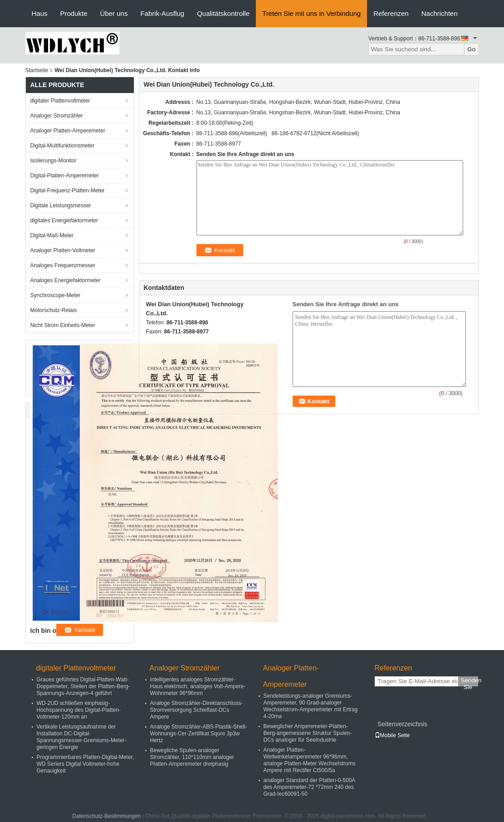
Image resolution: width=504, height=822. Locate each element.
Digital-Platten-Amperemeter (65, 176)
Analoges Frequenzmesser (63, 265)
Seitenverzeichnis (402, 724)
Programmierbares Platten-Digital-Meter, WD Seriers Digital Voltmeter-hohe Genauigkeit (86, 764)
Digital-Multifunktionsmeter (62, 146)
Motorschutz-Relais (54, 310)
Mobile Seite (392, 735)
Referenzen (391, 13)
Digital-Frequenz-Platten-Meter (68, 191)
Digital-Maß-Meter (52, 235)
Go (472, 49)
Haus (40, 13)
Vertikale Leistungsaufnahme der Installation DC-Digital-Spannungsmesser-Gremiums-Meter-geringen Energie (82, 737)
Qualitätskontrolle (223, 13)
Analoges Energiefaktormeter (66, 280)
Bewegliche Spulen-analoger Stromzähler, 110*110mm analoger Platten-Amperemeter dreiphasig (192, 757)
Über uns (114, 13)
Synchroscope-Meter (56, 295)
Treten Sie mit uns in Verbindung (311, 13)
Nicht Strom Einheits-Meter (63, 325)
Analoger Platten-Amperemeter (68, 131)
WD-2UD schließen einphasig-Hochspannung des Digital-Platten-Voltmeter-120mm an (79, 710)
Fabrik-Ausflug (162, 13)
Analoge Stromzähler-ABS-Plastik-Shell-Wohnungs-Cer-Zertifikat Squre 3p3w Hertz (199, 734)
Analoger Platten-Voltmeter (63, 250)
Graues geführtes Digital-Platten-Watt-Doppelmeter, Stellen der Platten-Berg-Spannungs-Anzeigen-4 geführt (83, 686)
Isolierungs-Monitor (54, 161)
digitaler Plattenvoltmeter (60, 101)
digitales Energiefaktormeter (64, 220)
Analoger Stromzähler (57, 116)
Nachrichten (440, 13)
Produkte (74, 13)
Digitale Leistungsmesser (61, 205)
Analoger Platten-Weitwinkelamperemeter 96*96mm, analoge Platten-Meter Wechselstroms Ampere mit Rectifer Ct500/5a (310, 760)
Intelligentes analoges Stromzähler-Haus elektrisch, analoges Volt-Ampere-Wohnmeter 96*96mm (198, 686)
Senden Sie (470, 682)
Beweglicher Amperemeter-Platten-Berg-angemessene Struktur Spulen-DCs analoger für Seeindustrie (308, 733)
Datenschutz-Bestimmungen (106, 816)
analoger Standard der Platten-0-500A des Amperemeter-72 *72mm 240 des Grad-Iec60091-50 (309, 787)
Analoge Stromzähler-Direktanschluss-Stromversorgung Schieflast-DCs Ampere (197, 710)
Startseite (37, 70)
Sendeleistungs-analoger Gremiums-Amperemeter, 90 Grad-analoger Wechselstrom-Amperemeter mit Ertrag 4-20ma (311, 706)
